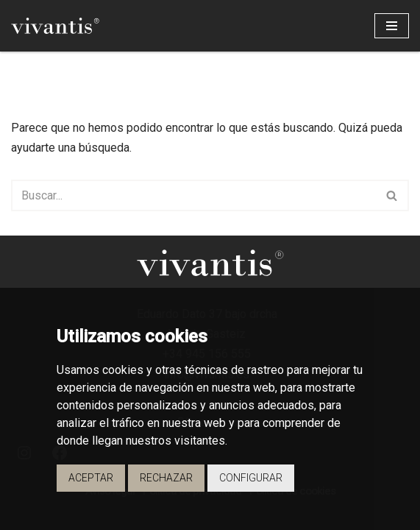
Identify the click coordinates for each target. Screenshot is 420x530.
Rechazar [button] (166, 478)
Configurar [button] (251, 478)
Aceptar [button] (91, 478)
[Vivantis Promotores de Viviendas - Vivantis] (55, 26)
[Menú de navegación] (392, 26)
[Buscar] (193, 195)
